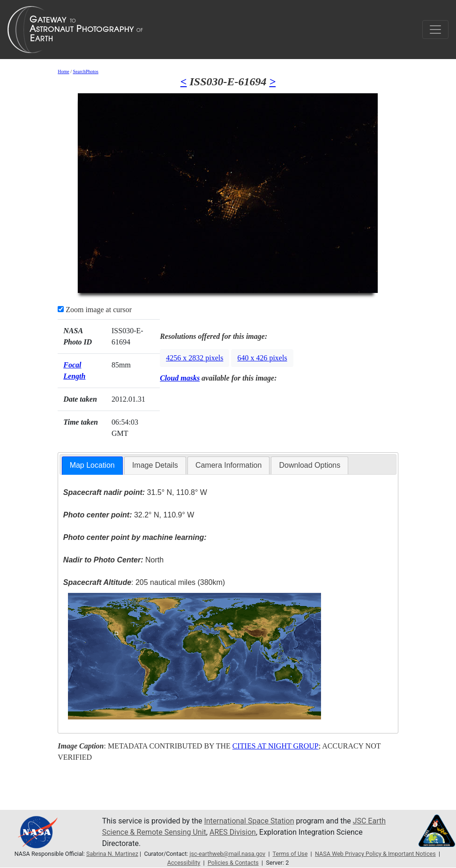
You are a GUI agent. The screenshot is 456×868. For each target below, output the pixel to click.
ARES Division (233, 832)
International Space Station (249, 821)
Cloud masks (180, 378)
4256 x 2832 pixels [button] (194, 358)
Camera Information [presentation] (228, 465)
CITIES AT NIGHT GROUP (276, 746)
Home (63, 71)
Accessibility (184, 863)
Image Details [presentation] (155, 465)
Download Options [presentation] (310, 465)
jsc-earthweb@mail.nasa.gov (227, 854)
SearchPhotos (86, 71)
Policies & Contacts (233, 863)
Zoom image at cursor (95, 310)
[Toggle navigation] (435, 30)
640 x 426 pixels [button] (262, 358)
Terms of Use (290, 854)
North (113, 560)
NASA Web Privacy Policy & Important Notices (375, 854)
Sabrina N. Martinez (112, 854)
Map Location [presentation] (92, 465)
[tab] (92, 466)
